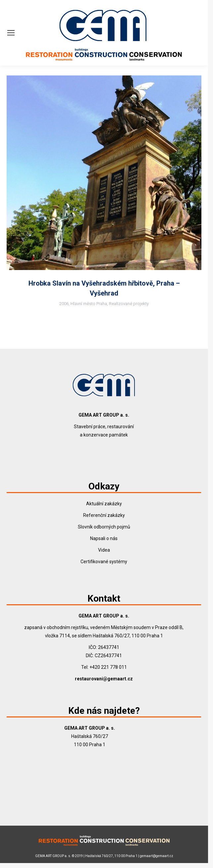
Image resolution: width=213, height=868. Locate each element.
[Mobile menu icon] (11, 33)
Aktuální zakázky (104, 504)
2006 (64, 304)
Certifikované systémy (104, 562)
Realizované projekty (129, 304)
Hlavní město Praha (89, 304)
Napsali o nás (104, 538)
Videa (104, 550)
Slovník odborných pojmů (104, 527)
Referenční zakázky (104, 515)
